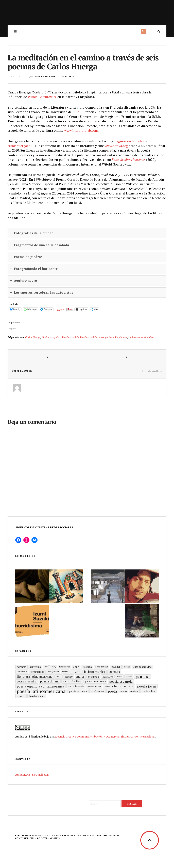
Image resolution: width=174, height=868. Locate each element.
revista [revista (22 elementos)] (134, 691)
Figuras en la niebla (130, 141)
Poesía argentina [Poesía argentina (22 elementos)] (27, 681)
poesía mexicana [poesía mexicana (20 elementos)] (78, 691)
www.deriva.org (116, 146)
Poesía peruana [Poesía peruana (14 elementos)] (98, 691)
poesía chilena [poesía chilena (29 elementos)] (50, 681)
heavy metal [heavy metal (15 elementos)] (53, 672)
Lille (76, 112)
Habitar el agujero (51, 337)
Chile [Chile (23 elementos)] (76, 667)
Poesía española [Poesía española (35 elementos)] (121, 681)
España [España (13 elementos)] (127, 667)
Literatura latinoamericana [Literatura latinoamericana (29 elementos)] (35, 676)
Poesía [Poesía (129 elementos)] (143, 677)
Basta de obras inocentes (129, 160)
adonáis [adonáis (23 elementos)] (21, 667)
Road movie (121, 337)
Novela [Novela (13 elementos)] (119, 676)
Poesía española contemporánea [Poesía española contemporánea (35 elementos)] (41, 686)
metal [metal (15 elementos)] (58, 676)
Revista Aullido (44, 77)
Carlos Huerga (33, 337)
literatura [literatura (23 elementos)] (114, 672)
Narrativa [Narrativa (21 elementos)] (108, 677)
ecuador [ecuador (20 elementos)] (116, 667)
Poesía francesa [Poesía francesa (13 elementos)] (94, 686)
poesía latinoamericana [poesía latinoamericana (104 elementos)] (41, 691)
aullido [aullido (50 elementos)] (50, 667)
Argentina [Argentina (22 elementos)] (35, 667)
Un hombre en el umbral (141, 337)
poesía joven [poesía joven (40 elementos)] (147, 686)
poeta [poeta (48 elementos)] (112, 691)
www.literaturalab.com (81, 130)
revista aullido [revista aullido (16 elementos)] (149, 691)
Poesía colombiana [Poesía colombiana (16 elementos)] (72, 681)
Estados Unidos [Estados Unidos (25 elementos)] (142, 667)
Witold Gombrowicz (42, 97)
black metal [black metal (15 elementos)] (64, 667)
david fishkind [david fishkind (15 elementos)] (102, 667)
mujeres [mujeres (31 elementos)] (93, 677)
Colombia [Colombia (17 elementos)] (87, 667)
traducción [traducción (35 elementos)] (37, 696)
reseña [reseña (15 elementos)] (124, 691)
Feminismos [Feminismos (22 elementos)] (37, 672)
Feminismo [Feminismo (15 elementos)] (22, 672)
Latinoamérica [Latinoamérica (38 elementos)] (95, 672)
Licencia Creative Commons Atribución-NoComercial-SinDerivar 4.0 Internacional (105, 736)
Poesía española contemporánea (97, 337)
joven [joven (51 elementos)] (76, 672)
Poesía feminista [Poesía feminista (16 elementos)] (76, 686)
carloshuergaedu (20, 146)
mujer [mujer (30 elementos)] (80, 676)
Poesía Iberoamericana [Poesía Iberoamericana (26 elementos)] (119, 686)
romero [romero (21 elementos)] (21, 696)
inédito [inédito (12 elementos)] (65, 672)
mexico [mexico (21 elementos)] (69, 677)
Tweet (59, 309)
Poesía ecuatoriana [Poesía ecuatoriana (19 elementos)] (95, 681)
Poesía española (71, 337)
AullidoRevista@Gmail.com (32, 775)
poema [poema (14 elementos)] (129, 676)
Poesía (69, 77)
